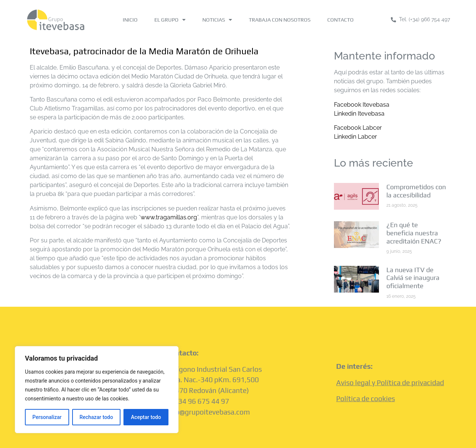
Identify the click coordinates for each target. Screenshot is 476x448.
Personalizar (47, 417)
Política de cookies (366, 399)
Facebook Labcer (358, 128)
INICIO (130, 20)
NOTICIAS (217, 20)
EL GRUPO (170, 20)
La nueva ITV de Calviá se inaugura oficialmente (413, 278)
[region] (97, 390)
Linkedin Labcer (356, 137)
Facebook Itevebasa (362, 105)
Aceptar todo (146, 417)
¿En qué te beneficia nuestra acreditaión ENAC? (414, 233)
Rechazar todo (96, 417)
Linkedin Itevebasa (359, 114)
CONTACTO (340, 20)
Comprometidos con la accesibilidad (416, 191)
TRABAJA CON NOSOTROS (280, 20)
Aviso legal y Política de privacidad (390, 383)
